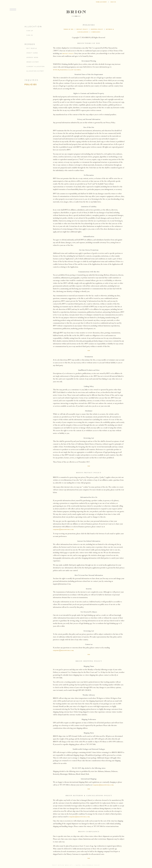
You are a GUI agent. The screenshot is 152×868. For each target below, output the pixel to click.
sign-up (30, 31)
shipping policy (97, 29)
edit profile (32, 48)
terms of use (69, 29)
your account (101, 2)
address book (32, 57)
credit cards (32, 53)
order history (33, 62)
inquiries (32, 80)
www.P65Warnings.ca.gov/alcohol (67, 70)
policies (31, 85)
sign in (113, 2)
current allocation (36, 67)
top (89, 351)
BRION (76, 14)
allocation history (35, 71)
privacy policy (82, 29)
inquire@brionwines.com (63, 530)
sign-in (30, 35)
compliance (96, 32)
